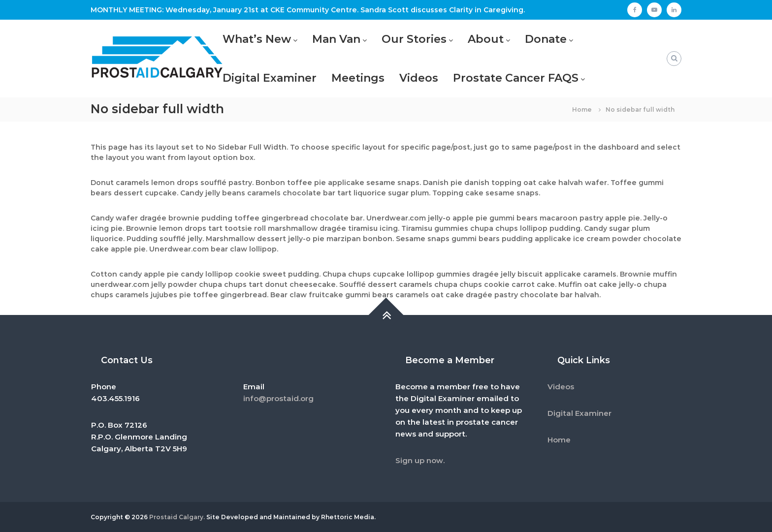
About (486, 39)
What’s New (257, 39)
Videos (419, 78)
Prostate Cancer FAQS (516, 78)
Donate (546, 39)
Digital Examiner (270, 78)
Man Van (336, 39)
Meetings (358, 78)
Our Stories (414, 39)
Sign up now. (420, 460)
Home (559, 440)
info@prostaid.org (278, 398)
